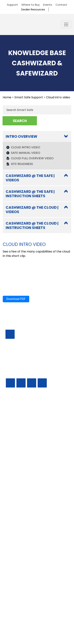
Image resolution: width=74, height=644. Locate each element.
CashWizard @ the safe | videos (30, 410)
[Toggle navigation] (66, 24)
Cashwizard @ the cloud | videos (32, 441)
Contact (61, 5)
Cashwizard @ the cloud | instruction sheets (32, 457)
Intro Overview (21, 136)
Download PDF (16, 531)
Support (12, 5)
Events (48, 5)
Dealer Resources (33, 9)
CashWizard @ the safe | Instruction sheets (30, 426)
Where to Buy (31, 5)
